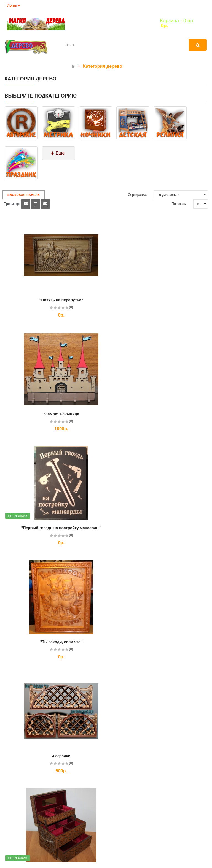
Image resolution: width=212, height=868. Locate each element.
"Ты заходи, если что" (159, 414)
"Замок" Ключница (159, 300)
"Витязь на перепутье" (52, 300)
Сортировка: (137, 195)
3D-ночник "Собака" (52, 756)
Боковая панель (24, 195)
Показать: (179, 204)
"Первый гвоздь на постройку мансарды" (52, 414)
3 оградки (52, 528)
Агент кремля (159, 756)
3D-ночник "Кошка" (159, 642)
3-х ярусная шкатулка (159, 528)
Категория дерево (103, 66)
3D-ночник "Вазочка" (52, 642)
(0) (61, 307)
